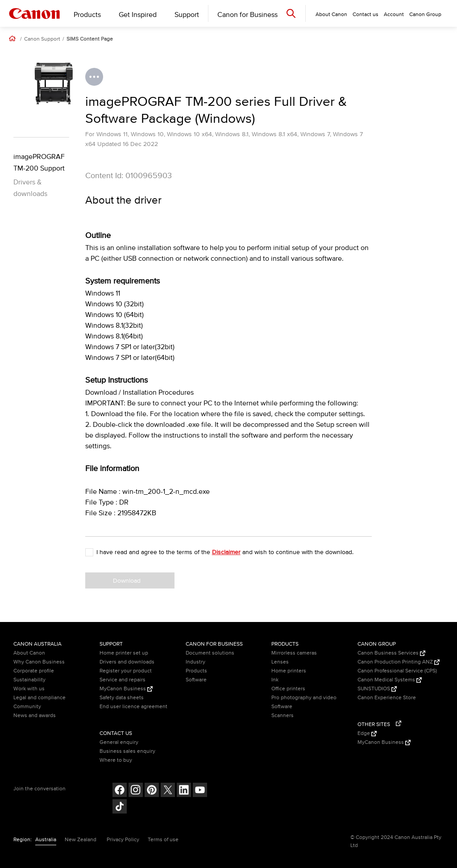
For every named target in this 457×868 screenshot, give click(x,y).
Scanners (283, 716)
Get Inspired (138, 15)
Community (27, 707)
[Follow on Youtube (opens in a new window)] (200, 791)
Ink (275, 680)
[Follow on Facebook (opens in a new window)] (120, 791)
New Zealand (81, 840)
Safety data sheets (122, 698)
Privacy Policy (123, 840)
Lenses (280, 662)
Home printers (289, 671)
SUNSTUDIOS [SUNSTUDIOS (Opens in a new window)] (377, 689)
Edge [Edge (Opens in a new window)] (367, 733)
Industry (195, 662)
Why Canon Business (39, 662)
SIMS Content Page (90, 39)
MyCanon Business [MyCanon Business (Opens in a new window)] (126, 689)
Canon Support (42, 39)
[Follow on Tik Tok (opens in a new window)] (120, 807)
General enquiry (119, 742)
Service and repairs (123, 680)
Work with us (29, 689)
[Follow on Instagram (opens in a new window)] (136, 791)
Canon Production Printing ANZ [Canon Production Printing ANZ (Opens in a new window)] (399, 662)
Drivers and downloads (127, 662)
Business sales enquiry (127, 751)
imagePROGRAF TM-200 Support (39, 163)
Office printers (288, 689)
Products (87, 15)
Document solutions (210, 653)
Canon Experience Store (387, 698)
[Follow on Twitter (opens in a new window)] (168, 791)
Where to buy (116, 760)
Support (187, 15)
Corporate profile (34, 671)
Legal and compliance (39, 698)
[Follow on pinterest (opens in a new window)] (152, 791)
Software (196, 680)
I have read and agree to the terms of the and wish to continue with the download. (225, 552)
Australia (46, 840)
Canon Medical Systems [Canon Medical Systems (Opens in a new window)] (390, 680)
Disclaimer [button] (226, 552)
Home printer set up (124, 653)
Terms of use (163, 840)
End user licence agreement (133, 707)
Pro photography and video (304, 698)
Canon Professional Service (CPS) (397, 671)
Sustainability (29, 680)
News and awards (35, 716)
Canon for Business (247, 15)
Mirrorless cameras (294, 653)
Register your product (126, 671)
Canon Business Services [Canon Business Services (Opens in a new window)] (391, 653)
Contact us (366, 15)
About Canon (29, 653)
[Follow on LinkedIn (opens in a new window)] (184, 791)
